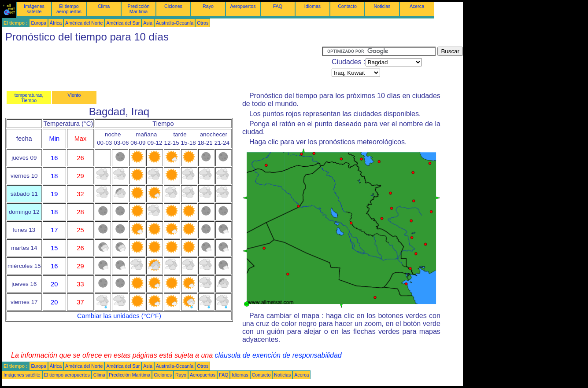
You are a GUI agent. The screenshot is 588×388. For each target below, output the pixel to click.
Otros (203, 23)
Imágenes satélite (34, 9)
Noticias (382, 6)
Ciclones (173, 6)
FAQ (278, 6)
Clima (104, 6)
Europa (38, 23)
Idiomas (312, 6)
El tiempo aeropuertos (69, 9)
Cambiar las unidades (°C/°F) (119, 316)
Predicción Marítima (139, 9)
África (56, 23)
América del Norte (84, 23)
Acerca (417, 6)
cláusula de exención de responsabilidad (278, 355)
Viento (74, 95)
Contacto (347, 6)
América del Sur (123, 23)
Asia (148, 23)
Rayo (208, 6)
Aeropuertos (243, 6)
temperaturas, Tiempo (29, 98)
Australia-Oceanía (175, 23)
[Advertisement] (162, 66)
